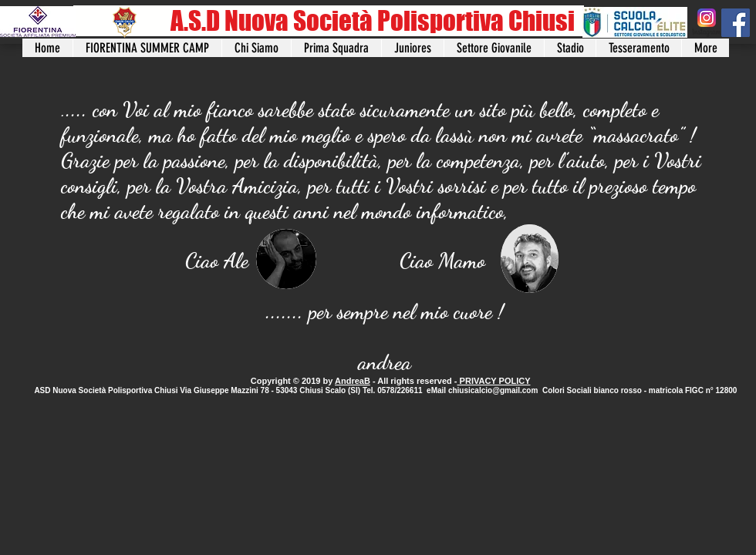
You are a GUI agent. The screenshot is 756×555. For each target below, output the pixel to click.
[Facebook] (736, 23)
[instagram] (706, 23)
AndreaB (353, 381)
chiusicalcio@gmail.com (493, 390)
